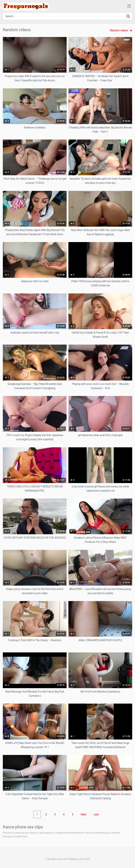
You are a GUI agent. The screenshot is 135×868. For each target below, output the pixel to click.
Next (83, 814)
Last (96, 814)
